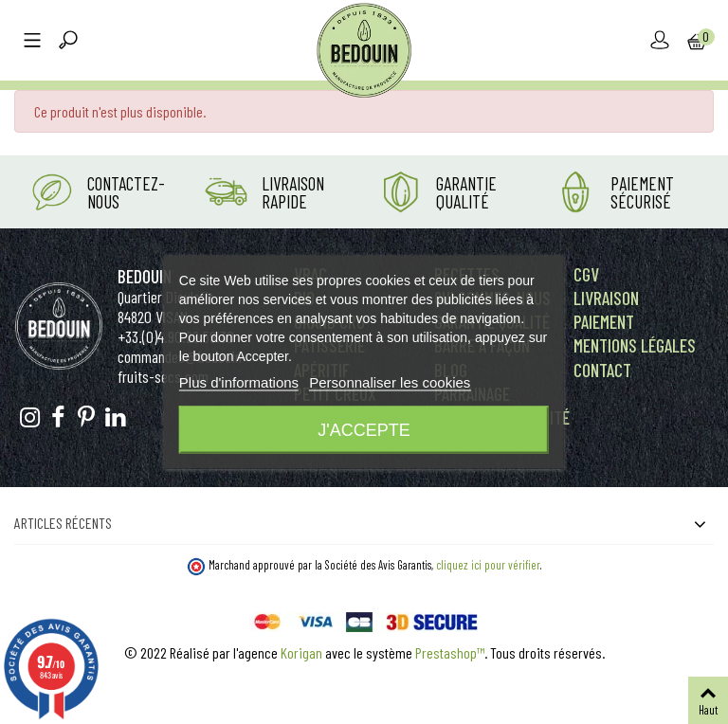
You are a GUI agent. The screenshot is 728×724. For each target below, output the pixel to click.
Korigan (301, 652)
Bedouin (145, 276)
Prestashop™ (450, 652)
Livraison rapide (293, 192)
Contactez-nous (126, 192)
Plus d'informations (239, 382)
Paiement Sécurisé (642, 192)
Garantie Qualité (466, 192)
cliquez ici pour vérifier (488, 565)
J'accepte (364, 430)
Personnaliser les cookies (390, 382)
